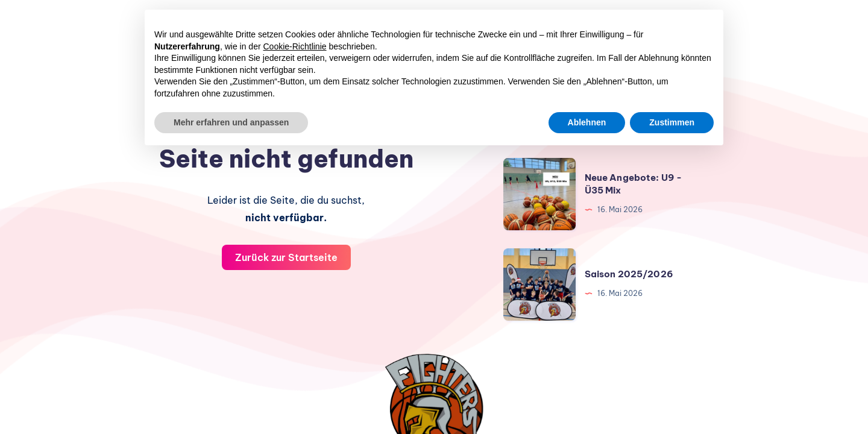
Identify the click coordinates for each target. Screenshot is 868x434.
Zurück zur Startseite (286, 257)
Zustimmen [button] (672, 122)
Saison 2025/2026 (629, 274)
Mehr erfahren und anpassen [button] (231, 122)
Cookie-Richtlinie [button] (295, 46)
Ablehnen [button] (587, 122)
